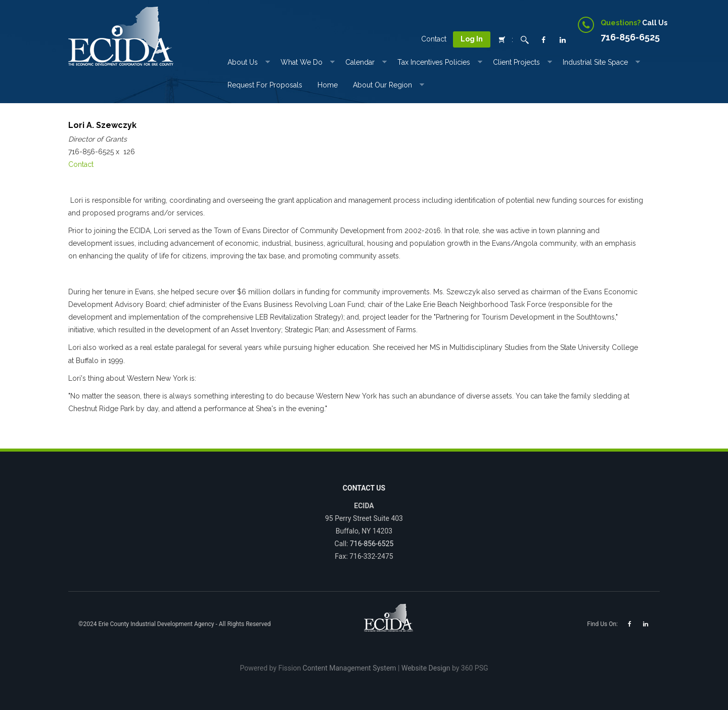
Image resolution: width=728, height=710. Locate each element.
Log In (472, 39)
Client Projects (516, 62)
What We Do (302, 62)
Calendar (360, 62)
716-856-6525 (372, 544)
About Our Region (382, 85)
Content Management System (350, 668)
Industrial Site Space (595, 62)
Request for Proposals (265, 85)
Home (328, 85)
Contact (434, 39)
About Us (243, 62)
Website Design (426, 668)
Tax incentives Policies (434, 62)
